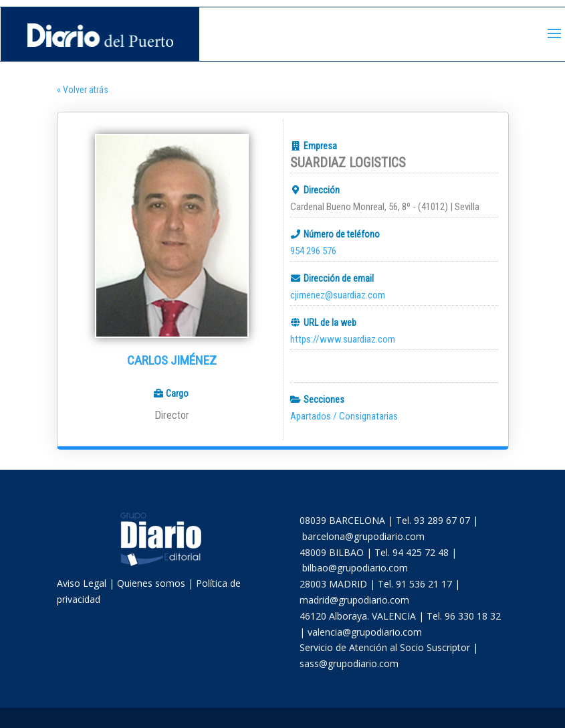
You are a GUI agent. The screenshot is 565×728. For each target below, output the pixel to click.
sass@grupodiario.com (349, 663)
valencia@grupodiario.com (365, 632)
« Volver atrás (83, 90)
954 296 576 (313, 251)
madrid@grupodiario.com (354, 600)
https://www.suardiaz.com (343, 339)
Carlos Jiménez (172, 360)
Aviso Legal (82, 583)
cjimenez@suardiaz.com (338, 295)
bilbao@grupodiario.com (355, 568)
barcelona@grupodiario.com (363, 536)
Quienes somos (151, 583)
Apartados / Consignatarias (344, 416)
